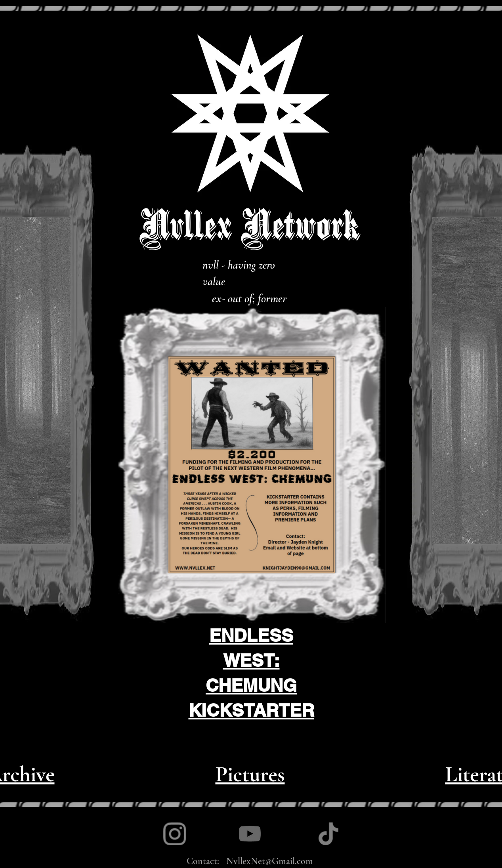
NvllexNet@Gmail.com (270, 861)
